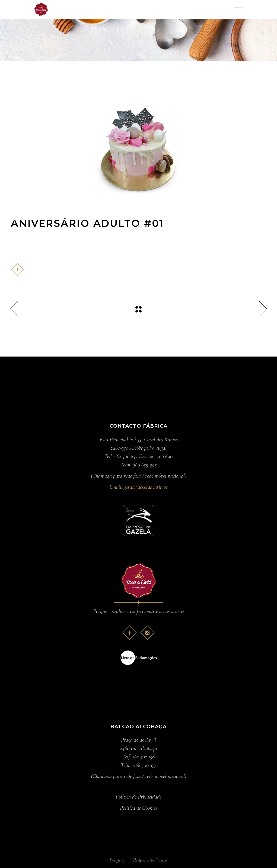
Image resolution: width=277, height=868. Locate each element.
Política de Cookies (138, 808)
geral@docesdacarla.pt (146, 487)
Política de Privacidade (138, 797)
